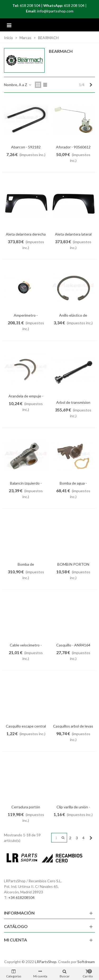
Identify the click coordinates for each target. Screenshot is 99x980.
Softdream (86, 962)
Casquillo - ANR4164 (73, 645)
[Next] (91, 85)
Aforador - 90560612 (73, 147)
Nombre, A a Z (18, 85)
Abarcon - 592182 (26, 147)
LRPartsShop (46, 962)
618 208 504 (30, 5)
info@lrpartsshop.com (55, 11)
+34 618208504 (21, 897)
